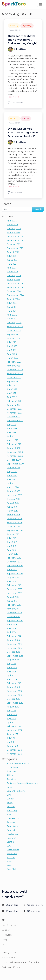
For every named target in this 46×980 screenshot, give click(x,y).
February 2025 (14, 276)
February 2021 (14, 444)
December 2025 (15, 236)
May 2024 (12, 311)
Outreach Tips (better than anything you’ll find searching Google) (23, 40)
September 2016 (15, 574)
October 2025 (14, 244)
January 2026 (13, 233)
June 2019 (12, 507)
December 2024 (15, 283)
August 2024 (13, 299)
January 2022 (13, 405)
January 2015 (13, 609)
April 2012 (12, 722)
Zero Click (12, 869)
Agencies (11, 771)
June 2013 (12, 668)
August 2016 (13, 577)
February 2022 (14, 401)
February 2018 (14, 558)
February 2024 (14, 323)
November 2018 (15, 523)
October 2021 (13, 417)
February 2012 (14, 726)
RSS (4, 945)
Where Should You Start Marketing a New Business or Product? (23, 133)
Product (11, 830)
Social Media (13, 850)
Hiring (10, 803)
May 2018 (11, 546)
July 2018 (11, 538)
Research (11, 838)
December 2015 (14, 589)
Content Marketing (16, 791)
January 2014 (13, 640)
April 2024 (12, 315)
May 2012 (11, 719)
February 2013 (14, 683)
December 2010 (15, 750)
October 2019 (13, 499)
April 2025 (12, 268)
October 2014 (13, 617)
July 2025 (12, 256)
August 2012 (13, 707)
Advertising (12, 767)
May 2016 (11, 581)
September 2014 (15, 621)
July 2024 (12, 303)
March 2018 (12, 554)
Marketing (14, 26)
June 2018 (12, 542)
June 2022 (12, 389)
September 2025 (15, 248)
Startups (26, 118)
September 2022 (15, 381)
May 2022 (12, 393)
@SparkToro (12, 905)
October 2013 (13, 652)
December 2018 (15, 519)
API (4, 920)
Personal (11, 822)
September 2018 (15, 530)
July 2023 (12, 342)
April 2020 (12, 483)
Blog (4, 940)
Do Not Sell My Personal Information (21, 962)
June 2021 (12, 429)
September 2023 (15, 334)
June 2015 (12, 601)
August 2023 (13, 338)
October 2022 (14, 378)
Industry (11, 807)
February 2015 (14, 605)
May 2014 (11, 628)
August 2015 (13, 597)
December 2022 (15, 370)
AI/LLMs (10, 775)
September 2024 (15, 295)
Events (10, 799)
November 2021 (15, 413)
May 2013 (11, 672)
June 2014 (12, 624)
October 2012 (13, 699)
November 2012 (15, 695)
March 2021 (12, 440)
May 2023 (12, 350)
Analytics (11, 779)
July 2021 (11, 425)
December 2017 (15, 562)
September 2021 (15, 421)
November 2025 (15, 240)
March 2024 (13, 319)
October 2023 (14, 331)
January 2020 (14, 491)
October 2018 (13, 527)
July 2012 (11, 711)
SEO (9, 846)
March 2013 (12, 679)
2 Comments (16, 193)
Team (10, 865)
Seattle (10, 842)
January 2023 (13, 366)
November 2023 (15, 327)
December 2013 (15, 644)
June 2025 (12, 260)
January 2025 (13, 280)
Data (9, 795)
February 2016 (14, 585)
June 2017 (12, 570)
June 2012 (12, 715)
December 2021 (15, 409)
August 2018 (13, 534)
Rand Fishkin (22, 49)
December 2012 (15, 691)
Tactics (10, 861)
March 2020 (13, 487)
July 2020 (12, 472)
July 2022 (12, 385)
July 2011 (11, 738)
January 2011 (13, 746)
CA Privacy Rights (11, 967)
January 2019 (13, 515)
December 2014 (15, 613)
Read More (13, 97)
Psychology (27, 26)
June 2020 (12, 476)
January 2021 (13, 448)
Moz (9, 814)
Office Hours (13, 818)
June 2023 (12, 346)
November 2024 (15, 287)
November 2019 (15, 495)
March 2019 (12, 511)
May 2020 (12, 479)
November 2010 (15, 754)
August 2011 (13, 734)
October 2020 (14, 460)
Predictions (12, 826)
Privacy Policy (9, 953)
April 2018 (12, 550)
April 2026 (12, 221)
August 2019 (13, 503)
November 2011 (14, 730)
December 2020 (15, 452)
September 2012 (15, 703)
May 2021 (11, 432)
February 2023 (14, 362)
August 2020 (13, 468)
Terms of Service (10, 958)
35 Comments (17, 103)
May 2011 (11, 742)
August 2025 (13, 252)
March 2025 (13, 272)
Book (9, 787)
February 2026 (14, 229)
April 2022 (12, 397)
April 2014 (12, 632)
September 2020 (15, 464)
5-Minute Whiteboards (18, 764)
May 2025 (11, 264)
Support (6, 930)
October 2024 (14, 291)
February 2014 (14, 636)
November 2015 (14, 593)
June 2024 (12, 307)
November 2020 (15, 456)
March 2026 (13, 225)
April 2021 (12, 436)
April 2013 (12, 675)
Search (7, 204)
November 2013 (15, 648)
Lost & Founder (10, 925)
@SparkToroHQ (35, 905)
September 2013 (15, 656)
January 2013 (13, 687)
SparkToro (12, 854)
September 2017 (15, 566)
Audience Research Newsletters (23, 783)
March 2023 (13, 358)
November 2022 (15, 374)
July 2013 (11, 664)
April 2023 (12, 354)
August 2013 (13, 660)
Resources (7, 935)
